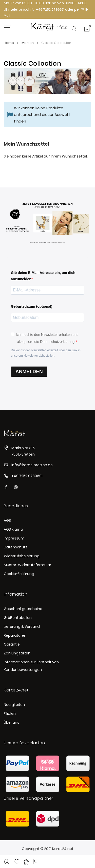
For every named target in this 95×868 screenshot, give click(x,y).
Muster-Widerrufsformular (27, 565)
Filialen (10, 714)
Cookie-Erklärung (19, 574)
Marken (28, 43)
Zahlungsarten (17, 653)
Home (9, 43)
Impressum (14, 538)
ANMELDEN (29, 371)
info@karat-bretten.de (32, 465)
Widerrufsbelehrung (22, 556)
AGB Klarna (13, 529)
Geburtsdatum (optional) (32, 306)
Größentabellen (18, 618)
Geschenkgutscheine (23, 609)
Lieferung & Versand (22, 627)
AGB (7, 520)
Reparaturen (15, 635)
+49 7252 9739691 (48, 10)
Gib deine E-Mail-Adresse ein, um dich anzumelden (43, 276)
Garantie (12, 644)
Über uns (12, 722)
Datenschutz (16, 547)
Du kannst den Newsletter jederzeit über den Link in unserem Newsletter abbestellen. (46, 353)
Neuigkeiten (14, 705)
